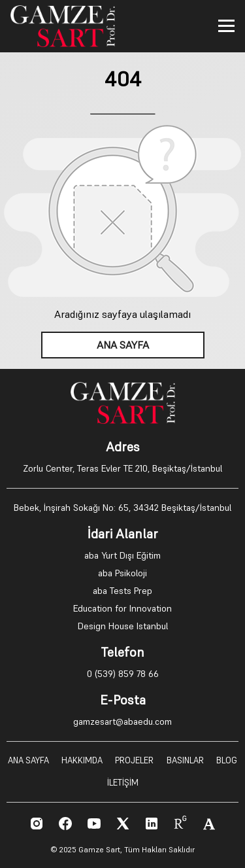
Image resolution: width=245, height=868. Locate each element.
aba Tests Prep (122, 591)
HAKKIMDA (82, 760)
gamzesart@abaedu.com (122, 721)
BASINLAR (185, 760)
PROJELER (134, 760)
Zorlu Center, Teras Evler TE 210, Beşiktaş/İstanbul (122, 468)
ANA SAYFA (123, 345)
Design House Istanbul (123, 626)
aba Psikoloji (122, 573)
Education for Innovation (122, 608)
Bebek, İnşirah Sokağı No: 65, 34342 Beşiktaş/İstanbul (122, 508)
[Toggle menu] (226, 26)
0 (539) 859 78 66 (123, 674)
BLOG (227, 760)
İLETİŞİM (123, 783)
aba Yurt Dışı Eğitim (122, 555)
